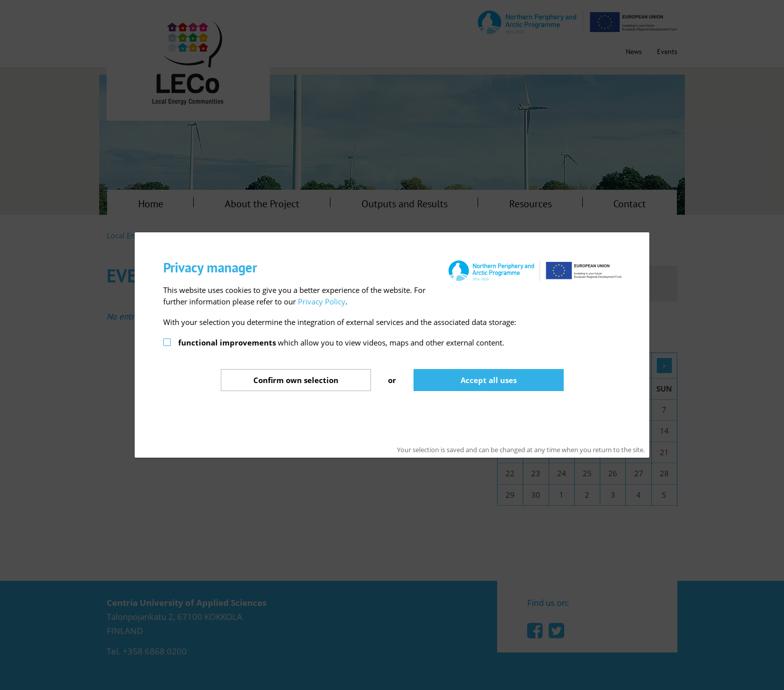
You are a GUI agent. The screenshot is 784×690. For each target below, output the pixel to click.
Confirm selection (296, 380)
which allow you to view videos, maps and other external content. (341, 342)
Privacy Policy (322, 301)
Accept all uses (489, 380)
